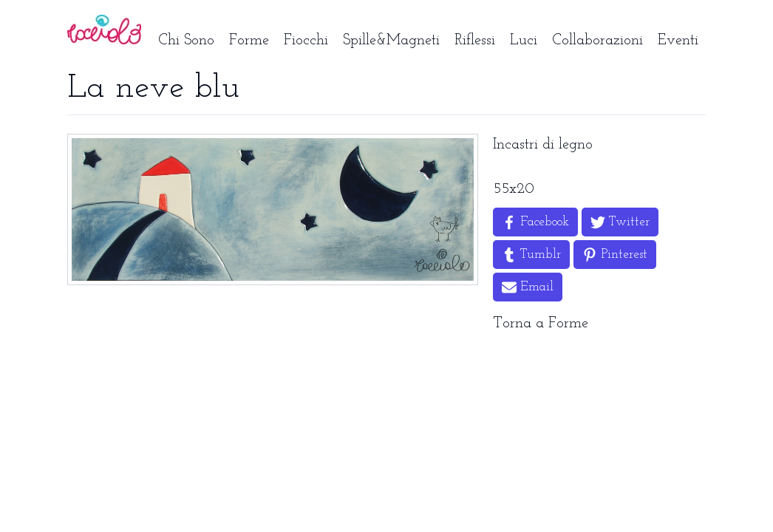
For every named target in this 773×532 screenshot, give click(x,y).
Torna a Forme (541, 324)
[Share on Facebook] (535, 222)
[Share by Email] (528, 287)
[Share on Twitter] (620, 222)
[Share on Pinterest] (615, 255)
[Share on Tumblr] (531, 255)
